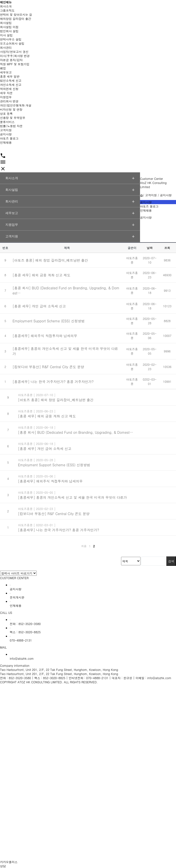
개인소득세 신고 (11, 85)
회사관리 (6, 47)
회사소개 (6, 6)
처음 (84, 546)
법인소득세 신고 (11, 80)
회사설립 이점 (9, 27)
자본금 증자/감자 (11, 60)
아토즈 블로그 (9, 138)
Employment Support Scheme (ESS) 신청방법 (48, 321)
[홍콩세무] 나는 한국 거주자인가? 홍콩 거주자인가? (53, 382)
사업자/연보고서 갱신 (14, 52)
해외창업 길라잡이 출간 (16, 19)
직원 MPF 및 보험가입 (15, 64)
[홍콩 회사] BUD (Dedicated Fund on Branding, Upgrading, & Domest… (75, 432)
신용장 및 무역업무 (13, 118)
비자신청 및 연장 (11, 109)
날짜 (150, 248)
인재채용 (6, 142)
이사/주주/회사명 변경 (15, 56)
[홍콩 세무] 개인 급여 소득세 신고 (39, 306)
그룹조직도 (7, 10)
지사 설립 (6, 35)
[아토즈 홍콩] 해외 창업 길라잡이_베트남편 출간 (50, 260)
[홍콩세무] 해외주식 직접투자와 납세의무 (45, 336)
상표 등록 (6, 113)
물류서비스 (7, 122)
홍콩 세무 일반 (10, 76)
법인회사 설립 (9, 31)
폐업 (3, 68)
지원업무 (6, 97)
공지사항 (6, 134)
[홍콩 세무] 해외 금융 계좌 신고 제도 (41, 275)
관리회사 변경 (9, 101)
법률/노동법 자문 (11, 126)
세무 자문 (6, 93)
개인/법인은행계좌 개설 (16, 105)
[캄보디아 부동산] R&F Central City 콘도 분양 (48, 367)
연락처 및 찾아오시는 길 (16, 14)
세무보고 (6, 72)
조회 (167, 248)
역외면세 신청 (9, 89)
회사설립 (6, 23)
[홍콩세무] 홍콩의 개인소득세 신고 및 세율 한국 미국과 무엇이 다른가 (72, 497)
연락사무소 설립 (11, 39)
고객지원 (6, 130)
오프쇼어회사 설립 (12, 43)
